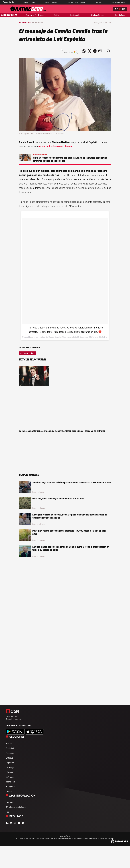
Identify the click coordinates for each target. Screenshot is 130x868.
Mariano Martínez (28, 353)
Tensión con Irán (51, 2)
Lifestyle (10, 772)
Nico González (75, 15)
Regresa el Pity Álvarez (35, 15)
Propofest (98, 2)
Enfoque (10, 758)
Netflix (57, 15)
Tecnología (10, 782)
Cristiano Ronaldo (98, 15)
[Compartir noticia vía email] (100, 51)
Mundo (9, 791)
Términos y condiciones (16, 807)
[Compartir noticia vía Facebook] (95, 51)
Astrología (10, 767)
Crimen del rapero (118, 2)
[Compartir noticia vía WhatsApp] (84, 51)
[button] (108, 51)
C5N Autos (10, 777)
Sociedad (10, 748)
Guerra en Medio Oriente (76, 2)
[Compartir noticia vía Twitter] (90, 51)
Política (9, 743)
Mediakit (10, 802)
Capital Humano (29, 2)
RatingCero (37, 22)
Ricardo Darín (120, 15)
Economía (10, 753)
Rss (7, 812)
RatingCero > (25, 22)
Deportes (10, 762)
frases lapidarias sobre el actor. (55, 146)
